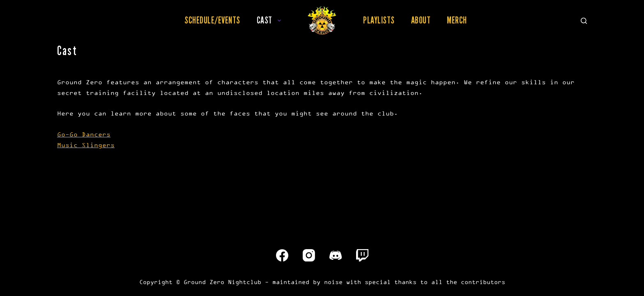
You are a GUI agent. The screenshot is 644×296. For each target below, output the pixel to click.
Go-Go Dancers (84, 134)
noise (333, 282)
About (421, 20)
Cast (270, 20)
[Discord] (336, 255)
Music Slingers (86, 145)
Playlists (379, 20)
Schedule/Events (212, 20)
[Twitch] (362, 255)
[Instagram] (309, 255)
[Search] (584, 21)
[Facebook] (282, 255)
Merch (457, 20)
